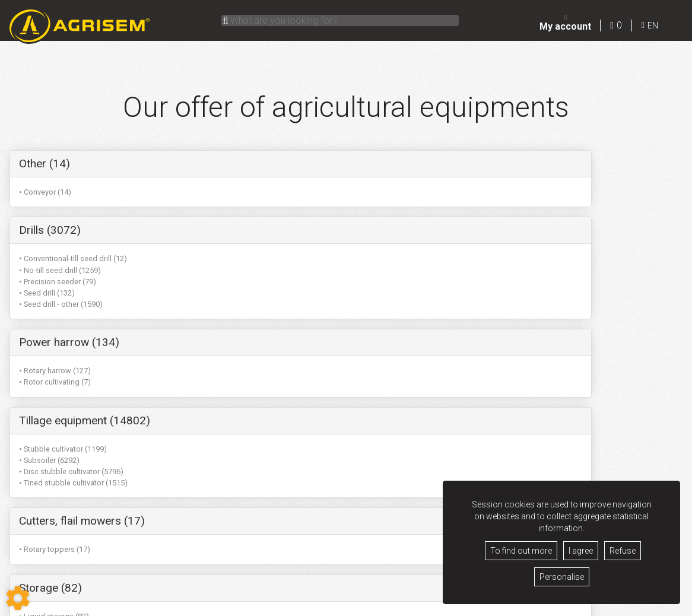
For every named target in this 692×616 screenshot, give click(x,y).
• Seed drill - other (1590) (285, 238)
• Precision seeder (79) (281, 215)
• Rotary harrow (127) (493, 192)
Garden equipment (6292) (307, 377)
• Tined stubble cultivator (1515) (73, 339)
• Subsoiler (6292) (49, 315)
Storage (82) (488, 276)
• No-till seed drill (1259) (284, 203)
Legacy (341, 605)
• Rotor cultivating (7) (493, 203)
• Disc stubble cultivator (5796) (71, 327)
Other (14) (45, 163)
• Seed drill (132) (271, 226)
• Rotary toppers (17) (278, 304)
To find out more (521, 551)
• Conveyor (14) (45, 192)
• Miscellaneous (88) (54, 405)
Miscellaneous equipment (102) (97, 377)
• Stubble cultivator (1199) (63, 304)
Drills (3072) (274, 163)
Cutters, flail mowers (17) (306, 276)
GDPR (370, 605)
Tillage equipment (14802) (85, 276)
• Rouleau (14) (43, 416)
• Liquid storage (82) (492, 304)
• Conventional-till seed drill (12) (297, 192)
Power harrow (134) (507, 163)
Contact (400, 605)
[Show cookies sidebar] (18, 598)
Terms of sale (300, 605)
